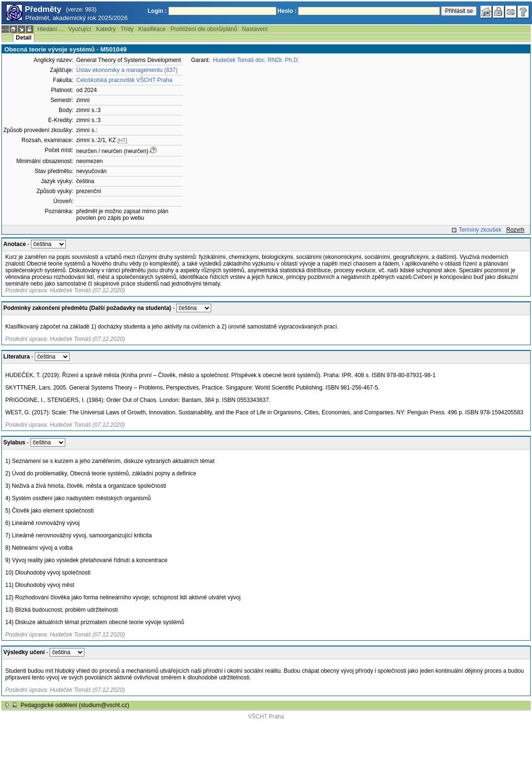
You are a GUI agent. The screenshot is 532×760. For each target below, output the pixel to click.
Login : (157, 11)
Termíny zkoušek (480, 230)
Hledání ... (50, 29)
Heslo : (287, 11)
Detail (24, 38)
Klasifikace (152, 29)
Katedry (106, 29)
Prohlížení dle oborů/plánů (204, 29)
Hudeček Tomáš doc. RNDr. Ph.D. (256, 60)
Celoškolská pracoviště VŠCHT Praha (124, 80)
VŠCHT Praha (266, 717)
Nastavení (255, 29)
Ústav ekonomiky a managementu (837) (127, 70)
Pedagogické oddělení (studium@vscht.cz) (75, 705)
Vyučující (80, 29)
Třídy (127, 29)
